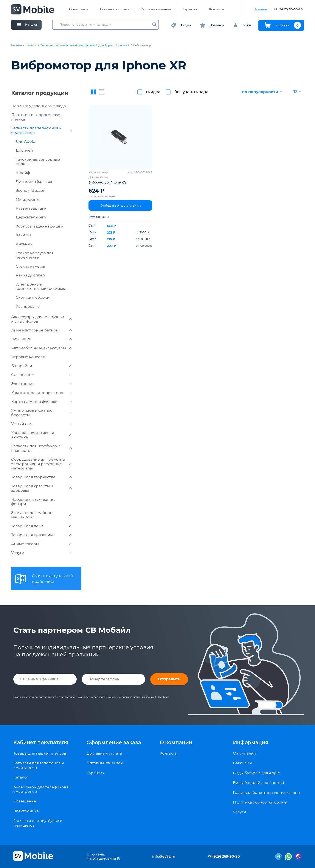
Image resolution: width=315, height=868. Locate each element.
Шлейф (23, 173)
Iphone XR (123, 45)
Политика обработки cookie (260, 802)
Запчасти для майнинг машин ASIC (42, 515)
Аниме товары (42, 544)
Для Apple (105, 45)
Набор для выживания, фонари (33, 502)
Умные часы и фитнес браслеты (42, 413)
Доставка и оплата (115, 9)
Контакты (216, 9)
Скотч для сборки (33, 297)
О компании (79, 9)
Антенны (24, 244)
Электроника (42, 384)
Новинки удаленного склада (39, 106)
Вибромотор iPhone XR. (107, 182)
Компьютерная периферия (42, 393)
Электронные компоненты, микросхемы (41, 286)
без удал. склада (191, 92)
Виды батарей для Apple (256, 773)
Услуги (42, 553)
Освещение (42, 375)
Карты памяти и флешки (42, 402)
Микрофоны (27, 199)
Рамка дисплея (30, 275)
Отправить (169, 679)
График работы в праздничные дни (266, 793)
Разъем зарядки (31, 208)
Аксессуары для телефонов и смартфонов (42, 319)
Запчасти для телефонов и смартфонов (67, 45)
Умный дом (42, 424)
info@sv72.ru (164, 856)
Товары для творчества (42, 477)
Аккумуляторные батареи (42, 330)
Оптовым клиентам (156, 9)
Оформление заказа (114, 742)
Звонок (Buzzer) (31, 190)
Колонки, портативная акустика (42, 435)
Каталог (31, 45)
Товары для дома (42, 526)
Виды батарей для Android (259, 783)
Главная (16, 45)
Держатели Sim (31, 217)
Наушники (42, 339)
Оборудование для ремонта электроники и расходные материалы (42, 464)
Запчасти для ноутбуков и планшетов (42, 448)
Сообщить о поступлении (120, 206)
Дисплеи (24, 150)
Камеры (23, 235)
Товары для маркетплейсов (40, 753)
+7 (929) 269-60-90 (224, 856)
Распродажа (28, 306)
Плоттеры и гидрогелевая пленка (36, 117)
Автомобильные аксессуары (42, 348)
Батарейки (42, 366)
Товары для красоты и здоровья (42, 488)
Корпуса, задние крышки (40, 226)
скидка (153, 92)
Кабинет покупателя (41, 742)
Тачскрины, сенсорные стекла (38, 162)
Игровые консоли (28, 357)
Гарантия (190, 9)
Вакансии (242, 763)
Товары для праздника (42, 535)
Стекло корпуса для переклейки (35, 255)
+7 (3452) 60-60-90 (288, 9)
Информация (251, 742)
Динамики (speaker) (35, 182)
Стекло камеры (30, 266)
